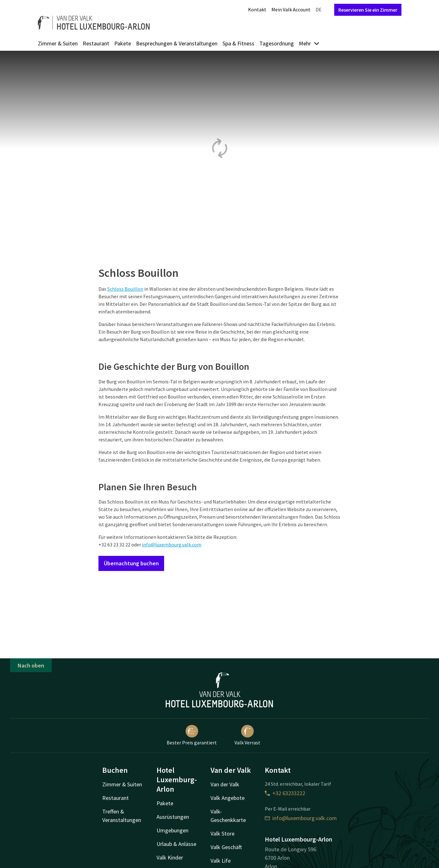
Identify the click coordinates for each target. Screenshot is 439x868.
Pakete (123, 43)
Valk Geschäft (226, 847)
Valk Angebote (228, 798)
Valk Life (221, 861)
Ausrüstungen (173, 817)
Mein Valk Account (291, 9)
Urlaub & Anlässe (176, 844)
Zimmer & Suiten (58, 43)
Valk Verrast (247, 735)
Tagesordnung (277, 43)
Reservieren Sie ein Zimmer (368, 10)
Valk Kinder (170, 857)
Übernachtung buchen (131, 563)
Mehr (309, 43)
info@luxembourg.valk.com (172, 545)
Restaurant (96, 43)
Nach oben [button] (31, 665)
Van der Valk (225, 784)
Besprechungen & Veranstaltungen (177, 43)
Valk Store (222, 833)
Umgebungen (172, 830)
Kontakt (257, 9)
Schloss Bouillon (125, 289)
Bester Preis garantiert (192, 735)
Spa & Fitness (238, 43)
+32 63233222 (285, 793)
